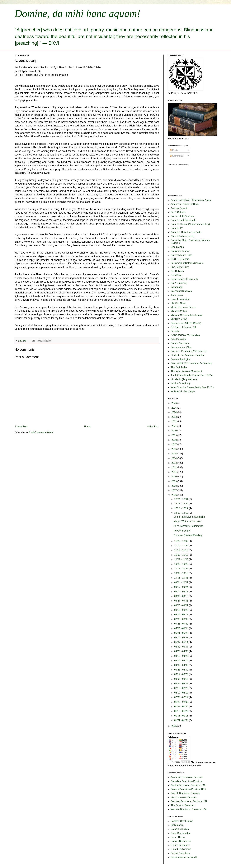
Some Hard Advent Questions (189, 517)
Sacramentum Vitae (181, 347)
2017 (174, 444)
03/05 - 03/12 (182, 679)
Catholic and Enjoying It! (183, 220)
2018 (174, 440)
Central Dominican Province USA (188, 785)
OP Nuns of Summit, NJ (183, 327)
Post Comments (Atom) (41, 432)
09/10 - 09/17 (182, 592)
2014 (174, 458)
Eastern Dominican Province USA (188, 789)
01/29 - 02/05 (182, 702)
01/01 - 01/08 (182, 720)
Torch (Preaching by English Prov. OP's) (192, 375)
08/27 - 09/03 (182, 601)
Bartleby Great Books (182, 821)
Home (87, 426)
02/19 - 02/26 (182, 688)
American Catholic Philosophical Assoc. (191, 200)
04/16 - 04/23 (182, 656)
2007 (174, 490)
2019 (174, 435)
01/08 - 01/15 (182, 716)
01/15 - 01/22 (182, 711)
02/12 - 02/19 (182, 693)
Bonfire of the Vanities (182, 216)
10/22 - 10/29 (182, 564)
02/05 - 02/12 (182, 697)
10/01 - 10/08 (182, 578)
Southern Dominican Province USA (189, 801)
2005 (174, 726)
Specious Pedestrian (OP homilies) (189, 351)
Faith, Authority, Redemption (188, 526)
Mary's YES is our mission (187, 521)
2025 (174, 408)
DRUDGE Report (180, 259)
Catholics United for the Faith (186, 232)
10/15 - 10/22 (182, 569)
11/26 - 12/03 (182, 541)
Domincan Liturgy (180, 251)
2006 (174, 495)
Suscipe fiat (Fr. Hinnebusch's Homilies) (192, 363)
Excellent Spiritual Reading (188, 535)
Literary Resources (181, 841)
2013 (174, 463)
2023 (174, 417)
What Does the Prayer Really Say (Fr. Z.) (192, 387)
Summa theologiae (181, 359)
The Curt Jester (179, 367)
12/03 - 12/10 (182, 513)
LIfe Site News (178, 303)
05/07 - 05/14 (182, 642)
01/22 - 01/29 (182, 707)
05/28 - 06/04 (182, 628)
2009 (174, 481)
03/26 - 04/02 (182, 670)
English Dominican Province (185, 793)
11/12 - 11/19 (182, 550)
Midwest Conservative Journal (186, 315)
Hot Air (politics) (179, 283)
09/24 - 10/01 (182, 582)
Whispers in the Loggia (183, 391)
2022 (174, 421)
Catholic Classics (180, 829)
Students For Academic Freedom (188, 355)
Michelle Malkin (179, 311)
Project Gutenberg (180, 853)
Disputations (177, 247)
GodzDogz (176, 275)
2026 (174, 403)
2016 (174, 449)
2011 (174, 472)
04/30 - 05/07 (182, 647)
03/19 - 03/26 (182, 674)
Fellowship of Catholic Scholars (187, 263)
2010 (174, 477)
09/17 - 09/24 (182, 587)
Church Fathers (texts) (182, 236)
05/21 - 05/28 (182, 633)
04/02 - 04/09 (182, 665)
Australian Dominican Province (187, 777)
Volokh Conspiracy (181, 383)
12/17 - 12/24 (182, 504)
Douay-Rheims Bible (181, 255)
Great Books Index (181, 833)
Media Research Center (183, 307)
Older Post (153, 426)
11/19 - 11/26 (182, 546)
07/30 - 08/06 (182, 619)
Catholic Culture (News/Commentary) (190, 224)
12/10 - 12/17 (182, 508)
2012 (174, 467)
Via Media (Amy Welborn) (184, 379)
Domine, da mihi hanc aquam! (77, 13)
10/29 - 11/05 (182, 559)
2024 (174, 412)
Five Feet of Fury (180, 267)
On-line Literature (180, 845)
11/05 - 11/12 (182, 555)
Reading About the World (184, 857)
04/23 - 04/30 (182, 651)
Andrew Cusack (179, 208)
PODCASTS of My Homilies (185, 335)
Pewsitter (176, 331)
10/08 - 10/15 (182, 573)
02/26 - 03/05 (182, 684)
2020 (174, 431)
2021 (174, 426)
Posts (174, 150)
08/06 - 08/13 (182, 615)
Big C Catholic (178, 212)
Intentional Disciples (181, 291)
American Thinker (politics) (185, 204)
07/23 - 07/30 (182, 624)
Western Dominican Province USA (189, 809)
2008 (174, 486)
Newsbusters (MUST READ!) (186, 323)
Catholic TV (177, 228)
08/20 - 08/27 (182, 605)
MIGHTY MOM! (179, 319)
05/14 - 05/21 (182, 638)
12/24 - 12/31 (182, 499)
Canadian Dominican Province (187, 781)
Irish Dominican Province (184, 797)
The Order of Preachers (183, 805)
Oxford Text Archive (181, 849)
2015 (174, 454)
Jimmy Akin (177, 295)
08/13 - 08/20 (182, 610)
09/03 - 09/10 (182, 596)
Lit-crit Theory (178, 837)
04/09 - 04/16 (182, 661)
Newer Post (21, 426)
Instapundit (176, 287)
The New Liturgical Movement (186, 371)
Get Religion (177, 271)
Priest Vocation (179, 339)
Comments (177, 156)
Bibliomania (177, 825)
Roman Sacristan (180, 343)
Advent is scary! (182, 531)
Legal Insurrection (180, 299)
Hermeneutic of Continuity (184, 279)
